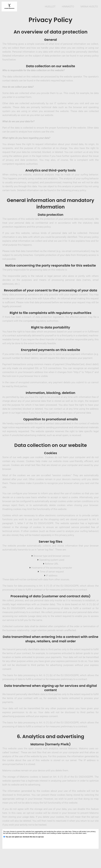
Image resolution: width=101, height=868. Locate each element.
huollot (50, 7)
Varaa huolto (89, 7)
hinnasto (68, 7)
